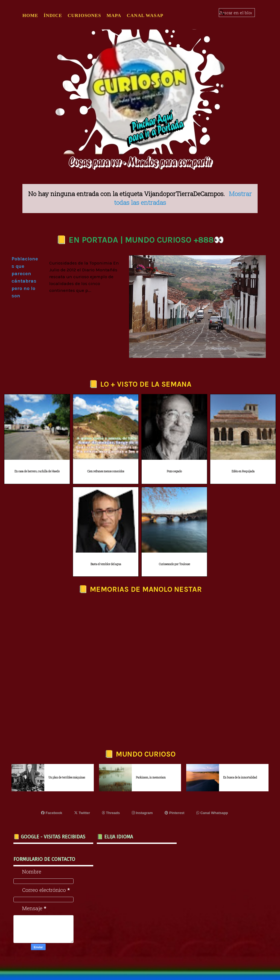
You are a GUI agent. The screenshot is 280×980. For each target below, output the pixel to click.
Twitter (82, 813)
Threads (111, 813)
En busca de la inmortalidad (240, 778)
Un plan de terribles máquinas (67, 778)
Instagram (142, 813)
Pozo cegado (174, 471)
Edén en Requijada (243, 471)
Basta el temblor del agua (106, 564)
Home (30, 15)
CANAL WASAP (145, 15)
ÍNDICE (53, 15)
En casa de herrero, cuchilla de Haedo (37, 471)
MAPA (114, 15)
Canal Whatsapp (212, 813)
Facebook (52, 813)
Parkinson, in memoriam (151, 778)
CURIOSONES (84, 15)
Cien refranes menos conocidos (106, 471)
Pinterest (174, 813)
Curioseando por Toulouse (174, 564)
